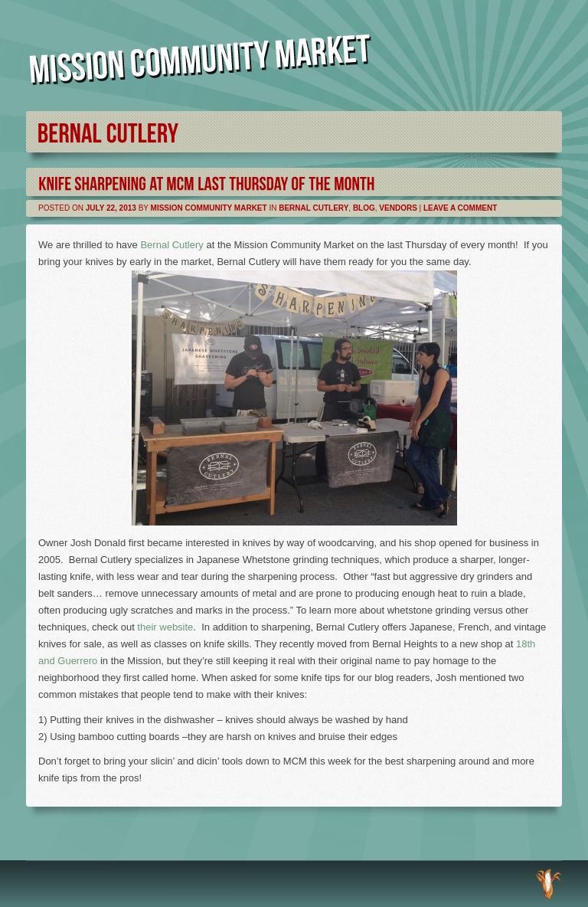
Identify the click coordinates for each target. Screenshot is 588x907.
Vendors (398, 208)
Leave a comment (460, 208)
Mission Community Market (209, 208)
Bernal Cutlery (314, 208)
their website (165, 627)
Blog (364, 208)
